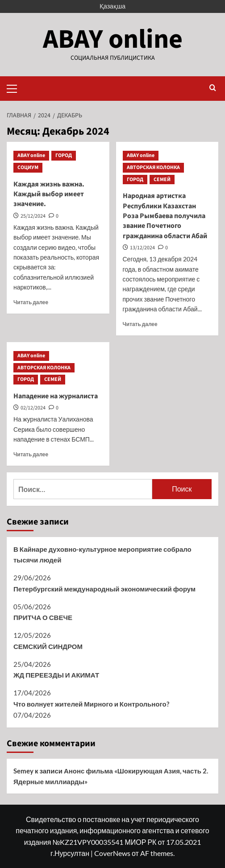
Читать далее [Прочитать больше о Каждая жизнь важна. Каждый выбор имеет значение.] (31, 302)
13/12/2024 (142, 248)
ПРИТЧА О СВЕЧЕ (43, 617)
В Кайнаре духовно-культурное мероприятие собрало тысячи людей (102, 554)
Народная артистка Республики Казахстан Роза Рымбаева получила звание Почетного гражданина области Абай (165, 216)
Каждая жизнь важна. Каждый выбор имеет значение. (49, 194)
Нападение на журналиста (56, 396)
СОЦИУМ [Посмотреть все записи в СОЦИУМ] (28, 167)
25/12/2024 (33, 216)
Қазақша (112, 6)
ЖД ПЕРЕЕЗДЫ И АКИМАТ (56, 675)
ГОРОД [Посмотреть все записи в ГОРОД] (64, 155)
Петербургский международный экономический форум (104, 589)
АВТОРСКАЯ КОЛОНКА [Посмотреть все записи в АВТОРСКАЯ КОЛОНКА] (153, 167)
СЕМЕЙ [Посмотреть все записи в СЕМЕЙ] (162, 180)
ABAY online (113, 39)
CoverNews (112, 853)
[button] (16, 87)
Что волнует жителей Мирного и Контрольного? (91, 704)
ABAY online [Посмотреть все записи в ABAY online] (31, 155)
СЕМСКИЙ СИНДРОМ (48, 646)
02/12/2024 (33, 408)
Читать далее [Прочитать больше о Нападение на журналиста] (31, 454)
